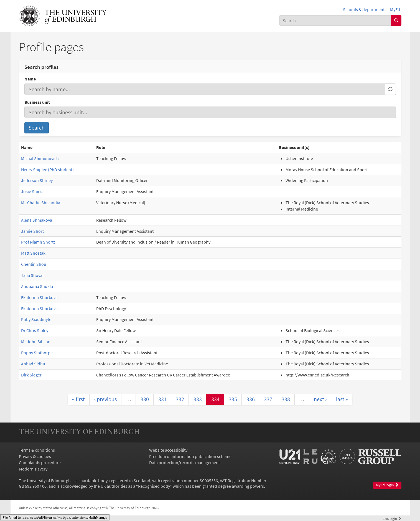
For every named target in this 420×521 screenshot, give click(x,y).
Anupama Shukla (37, 286)
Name (30, 79)
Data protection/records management (184, 462)
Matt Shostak (33, 253)
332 (180, 399)
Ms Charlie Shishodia (41, 203)
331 (162, 399)
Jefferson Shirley (37, 180)
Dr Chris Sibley (35, 330)
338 (286, 399)
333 (198, 399)
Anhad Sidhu (33, 364)
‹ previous (105, 399)
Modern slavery (33, 469)
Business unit (37, 102)
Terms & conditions (37, 450)
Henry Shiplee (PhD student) (47, 170)
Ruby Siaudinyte (36, 319)
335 (233, 399)
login (392, 519)
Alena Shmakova (37, 220)
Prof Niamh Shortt (38, 242)
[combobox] (335, 20)
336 (251, 399)
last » (342, 399)
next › (320, 399)
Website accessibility (168, 450)
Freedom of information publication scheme (190, 456)
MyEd (395, 9)
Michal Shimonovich (40, 158)
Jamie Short (32, 231)
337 (268, 399)
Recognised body (154, 486)
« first (78, 399)
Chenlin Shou (34, 264)
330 (145, 399)
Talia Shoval (32, 275)
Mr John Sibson (36, 342)
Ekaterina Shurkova (39, 297)
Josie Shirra (32, 191)
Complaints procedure (40, 462)
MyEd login (387, 485)
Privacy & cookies (35, 456)
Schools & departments (365, 9)
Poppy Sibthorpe (37, 353)
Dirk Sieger (31, 375)
